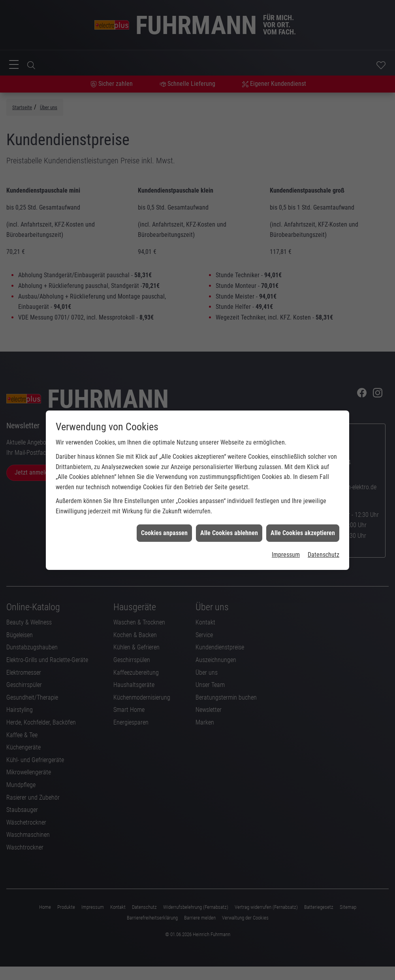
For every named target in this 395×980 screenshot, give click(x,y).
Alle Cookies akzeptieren (303, 523)
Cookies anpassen (164, 523)
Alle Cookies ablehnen (229, 523)
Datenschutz (324, 546)
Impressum (286, 546)
